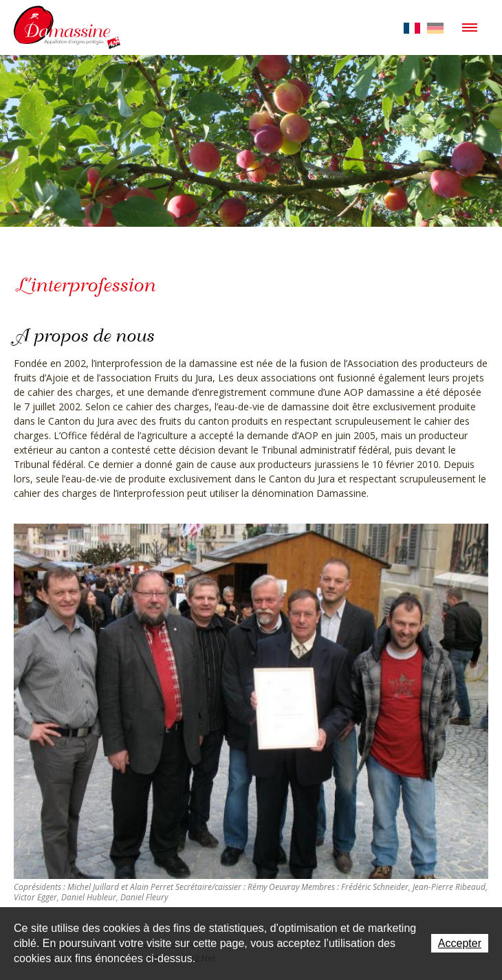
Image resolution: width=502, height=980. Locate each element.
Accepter (460, 943)
